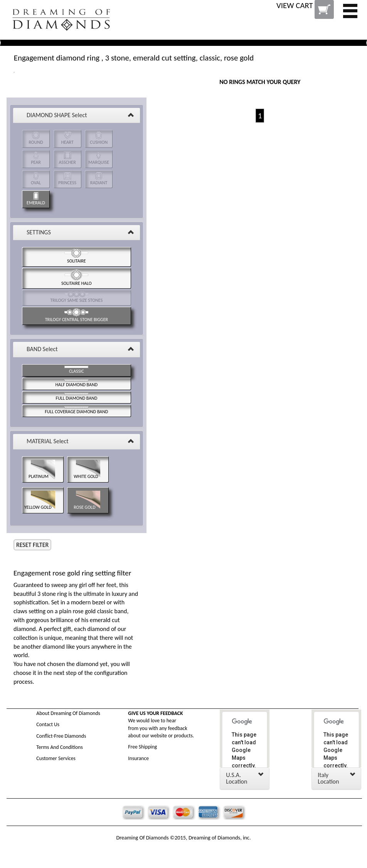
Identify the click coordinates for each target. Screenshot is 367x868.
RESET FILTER (32, 545)
